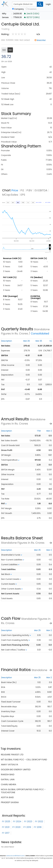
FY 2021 (6, 827)
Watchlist (41, 40)
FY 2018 (38, 827)
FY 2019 (27, 827)
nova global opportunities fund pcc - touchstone (23, 791)
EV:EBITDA (41, 190)
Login (48, 4)
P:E (22, 190)
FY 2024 (17, 821)
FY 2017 (6, 833)
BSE (10, 50)
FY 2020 (16, 827)
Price (15, 190)
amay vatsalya (10, 765)
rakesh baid (8, 774)
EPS (23, 195)
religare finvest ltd (12, 755)
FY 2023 (28, 821)
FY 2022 (39, 821)
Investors (32, 9)
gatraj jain (8, 779)
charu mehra (9, 784)
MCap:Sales (10, 195)
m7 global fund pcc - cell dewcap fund (24, 760)
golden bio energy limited (16, 770)
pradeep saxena (10, 802)
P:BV (29, 190)
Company (19, 9)
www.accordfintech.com (15, 856)
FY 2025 (6, 821)
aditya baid (7, 797)
